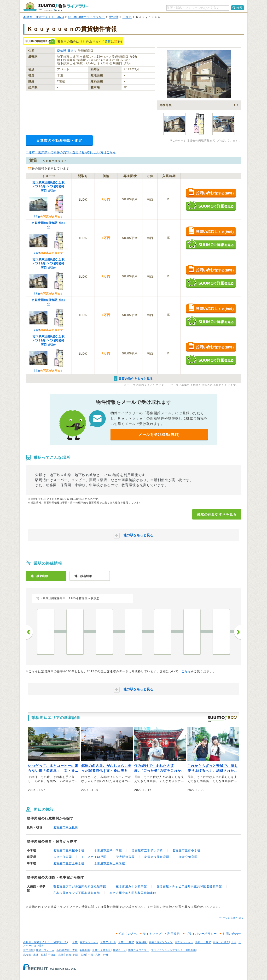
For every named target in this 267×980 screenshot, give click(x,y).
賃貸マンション (89, 942)
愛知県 (114, 17)
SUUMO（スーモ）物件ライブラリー (56, 7)
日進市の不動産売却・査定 (59, 140)
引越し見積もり (102, 950)
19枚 (37, 293)
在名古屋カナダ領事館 (131, 886)
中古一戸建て (221, 942)
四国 (83, 955)
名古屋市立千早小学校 (147, 850)
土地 (234, 942)
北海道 (27, 955)
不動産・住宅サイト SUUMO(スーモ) (46, 942)
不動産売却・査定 (67, 950)
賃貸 (108, 42)
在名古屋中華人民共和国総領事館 (133, 893)
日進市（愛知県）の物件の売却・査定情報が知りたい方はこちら (71, 152)
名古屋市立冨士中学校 (69, 863)
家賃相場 (141, 942)
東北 (36, 955)
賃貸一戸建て (126, 942)
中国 (91, 955)
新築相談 (85, 950)
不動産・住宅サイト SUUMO (44, 17)
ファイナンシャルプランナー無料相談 (174, 950)
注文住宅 (29, 950)
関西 (76, 955)
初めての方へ (128, 934)
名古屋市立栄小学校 (108, 850)
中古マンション (184, 942)
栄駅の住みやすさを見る (217, 514)
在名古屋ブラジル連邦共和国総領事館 (80, 886)
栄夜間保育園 (125, 857)
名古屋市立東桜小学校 (69, 850)
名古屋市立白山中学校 (110, 863)
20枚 (37, 216)
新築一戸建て (203, 942)
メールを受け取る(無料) (159, 434)
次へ (238, 632)
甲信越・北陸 (56, 955)
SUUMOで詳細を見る (211, 206)
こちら (186, 671)
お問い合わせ (232, 934)
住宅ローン (119, 950)
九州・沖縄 (102, 955)
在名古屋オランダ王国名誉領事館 (77, 893)
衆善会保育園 (188, 857)
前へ (29, 632)
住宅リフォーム (45, 950)
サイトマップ (152, 934)
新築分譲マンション (161, 942)
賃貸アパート (108, 942)
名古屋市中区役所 (66, 827)
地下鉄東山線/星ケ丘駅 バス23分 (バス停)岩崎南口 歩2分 (48, 263)
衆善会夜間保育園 (157, 857)
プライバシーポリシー (201, 934)
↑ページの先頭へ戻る (231, 918)
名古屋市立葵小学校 (186, 850)
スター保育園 (63, 857)
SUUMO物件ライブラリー (87, 17)
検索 (239, 8)
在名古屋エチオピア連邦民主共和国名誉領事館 (189, 886)
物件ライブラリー (139, 950)
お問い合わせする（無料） (211, 193)
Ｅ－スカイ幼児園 (94, 857)
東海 (69, 955)
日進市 (127, 17)
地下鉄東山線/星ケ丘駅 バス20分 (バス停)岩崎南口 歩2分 (48, 186)
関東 (43, 955)
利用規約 (174, 934)
